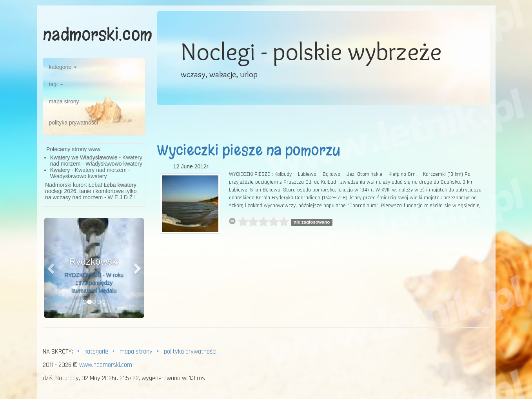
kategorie (63, 67)
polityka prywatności (74, 123)
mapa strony (64, 101)
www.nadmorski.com (106, 365)
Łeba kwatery (120, 185)
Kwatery (60, 170)
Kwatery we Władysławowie (84, 157)
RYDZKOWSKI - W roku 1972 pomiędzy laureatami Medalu (94, 283)
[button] (52, 268)
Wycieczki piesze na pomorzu (249, 150)
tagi (56, 84)
